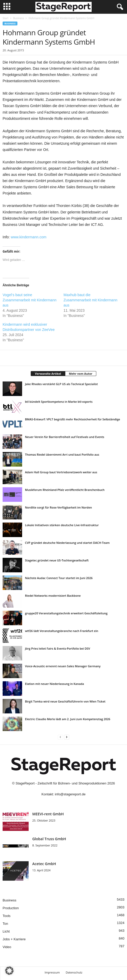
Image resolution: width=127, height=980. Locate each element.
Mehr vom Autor (81, 374)
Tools (7, 916)
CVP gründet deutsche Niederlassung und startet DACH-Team (67, 543)
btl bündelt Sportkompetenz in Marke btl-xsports (59, 402)
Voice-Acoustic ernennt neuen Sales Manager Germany (63, 666)
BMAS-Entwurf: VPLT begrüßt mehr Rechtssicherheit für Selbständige (72, 419)
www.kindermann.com (28, 237)
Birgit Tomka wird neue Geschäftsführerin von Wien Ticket (65, 701)
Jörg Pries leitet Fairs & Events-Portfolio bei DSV (58, 648)
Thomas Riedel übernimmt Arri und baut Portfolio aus (62, 454)
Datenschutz (74, 972)
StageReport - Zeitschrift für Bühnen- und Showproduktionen (61, 783)
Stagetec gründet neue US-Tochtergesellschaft (57, 560)
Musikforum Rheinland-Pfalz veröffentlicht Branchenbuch (65, 490)
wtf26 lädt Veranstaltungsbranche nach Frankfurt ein (62, 631)
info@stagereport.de (70, 794)
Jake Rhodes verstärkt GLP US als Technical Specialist (61, 384)
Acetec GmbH (44, 864)
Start (5, 18)
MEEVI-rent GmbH (48, 814)
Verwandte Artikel (48, 374)
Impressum (52, 972)
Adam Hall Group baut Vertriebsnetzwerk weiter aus (61, 472)
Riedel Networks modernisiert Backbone (53, 596)
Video (7, 947)
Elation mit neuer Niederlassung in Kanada (55, 684)
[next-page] (67, 737)
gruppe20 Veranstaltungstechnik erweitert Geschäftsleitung (66, 613)
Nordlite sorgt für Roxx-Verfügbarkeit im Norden (58, 507)
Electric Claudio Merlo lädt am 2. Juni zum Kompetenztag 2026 (68, 719)
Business (18, 18)
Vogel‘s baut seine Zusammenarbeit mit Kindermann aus (30, 300)
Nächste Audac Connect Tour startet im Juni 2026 (59, 578)
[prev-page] (60, 737)
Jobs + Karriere (14, 939)
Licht (6, 931)
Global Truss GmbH (49, 839)
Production (11, 908)
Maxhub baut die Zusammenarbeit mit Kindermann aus (90, 300)
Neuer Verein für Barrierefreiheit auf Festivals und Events (65, 437)
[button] (9, 971)
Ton (5, 924)
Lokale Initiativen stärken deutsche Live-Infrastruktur (62, 525)
